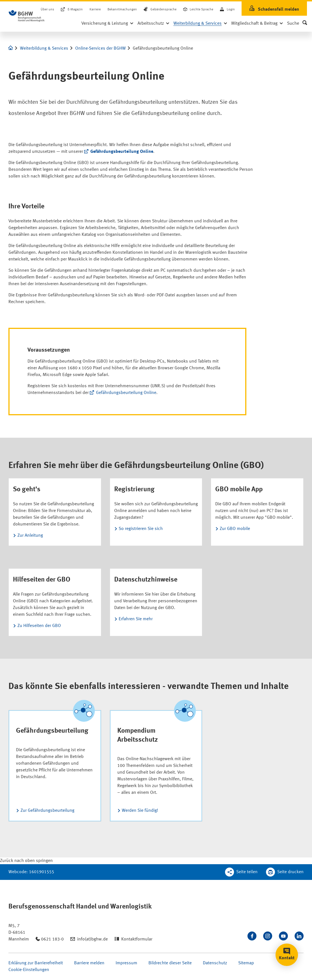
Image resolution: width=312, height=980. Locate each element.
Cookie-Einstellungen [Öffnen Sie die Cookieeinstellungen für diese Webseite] (29, 970)
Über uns (47, 10)
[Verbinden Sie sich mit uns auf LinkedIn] (299, 936)
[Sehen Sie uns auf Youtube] (283, 936)
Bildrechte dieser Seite (170, 963)
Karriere (95, 10)
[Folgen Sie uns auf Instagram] (268, 936)
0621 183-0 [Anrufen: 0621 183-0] (52, 939)
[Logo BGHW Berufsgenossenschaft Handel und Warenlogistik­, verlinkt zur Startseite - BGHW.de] (27, 16)
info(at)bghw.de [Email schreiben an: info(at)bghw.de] (92, 939)
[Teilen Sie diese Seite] (241, 872)
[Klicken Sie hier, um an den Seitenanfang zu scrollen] (26, 861)
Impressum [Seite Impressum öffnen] (126, 963)
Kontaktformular (137, 939)
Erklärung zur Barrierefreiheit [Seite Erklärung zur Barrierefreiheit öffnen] (36, 963)
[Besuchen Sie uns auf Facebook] (252, 936)
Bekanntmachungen (122, 10)
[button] (297, 24)
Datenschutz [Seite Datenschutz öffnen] (215, 963)
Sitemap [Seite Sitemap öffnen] (246, 963)
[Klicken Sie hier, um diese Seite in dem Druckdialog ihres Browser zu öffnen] (285, 872)
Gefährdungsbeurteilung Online (122, 152)
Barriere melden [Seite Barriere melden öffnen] (89, 963)
